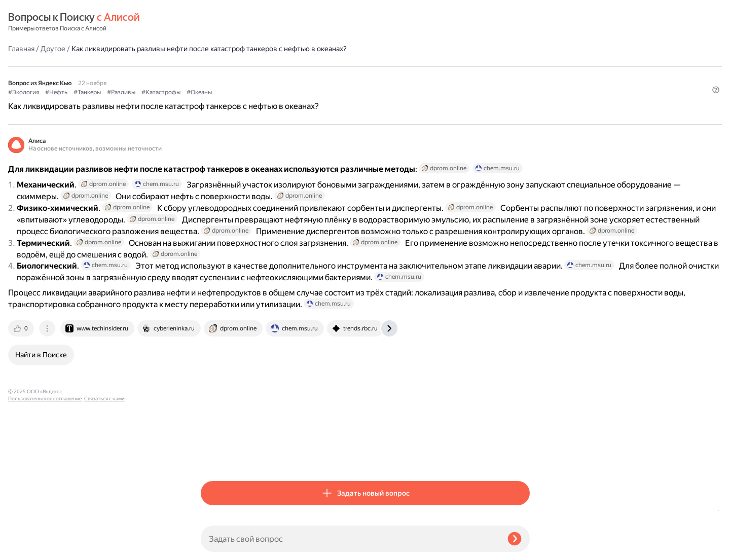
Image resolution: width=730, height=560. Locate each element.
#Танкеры (280, 77)
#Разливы (314, 77)
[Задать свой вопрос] (350, 539)
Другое (246, 22)
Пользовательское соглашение (45, 541)
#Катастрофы (354, 77)
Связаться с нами (28, 548)
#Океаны (392, 77)
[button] (524, 93)
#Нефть (249, 77)
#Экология (216, 77)
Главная (214, 22)
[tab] (214, 456)
